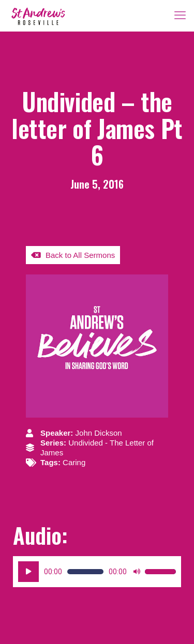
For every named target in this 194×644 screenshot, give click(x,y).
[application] (97, 572)
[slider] (85, 572)
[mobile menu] (180, 16)
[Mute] (137, 572)
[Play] (28, 572)
